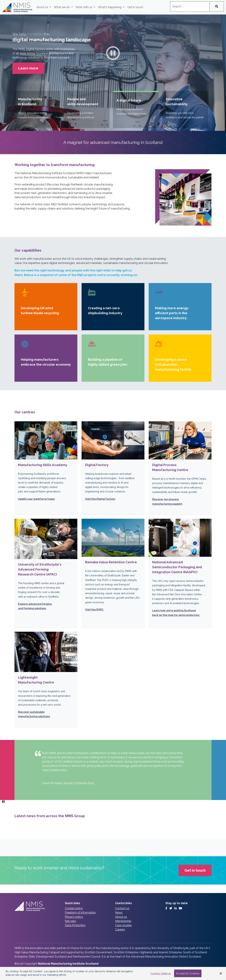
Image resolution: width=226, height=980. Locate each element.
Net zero (70, 921)
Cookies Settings (161, 973)
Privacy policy (74, 917)
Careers (120, 930)
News (119, 913)
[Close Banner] (221, 973)
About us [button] (43, 7)
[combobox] (190, 7)
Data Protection (75, 925)
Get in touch (135, 7)
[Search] (217, 7)
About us (121, 917)
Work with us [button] (84, 7)
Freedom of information (80, 913)
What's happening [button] (110, 7)
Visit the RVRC (95, 610)
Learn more (31, 68)
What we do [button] (62, 7)
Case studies (123, 925)
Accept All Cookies (188, 973)
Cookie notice (74, 908)
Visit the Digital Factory (100, 499)
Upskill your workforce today (36, 499)
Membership (123, 921)
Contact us (122, 908)
